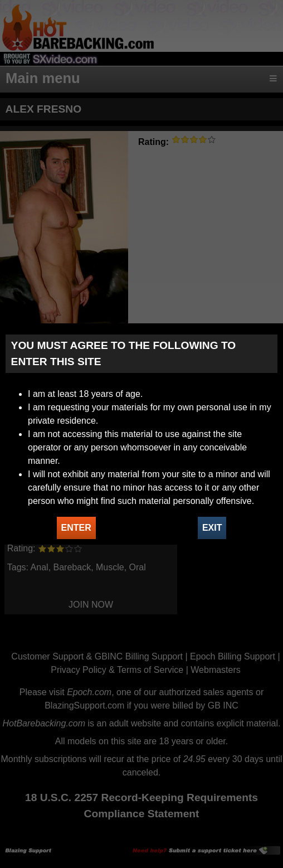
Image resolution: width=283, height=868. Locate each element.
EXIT (212, 528)
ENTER (76, 528)
